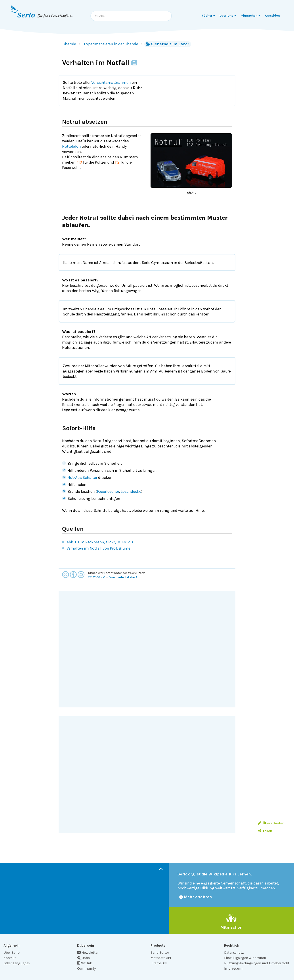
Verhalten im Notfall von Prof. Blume (98, 548)
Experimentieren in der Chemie (111, 44)
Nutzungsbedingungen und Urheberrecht (257, 963)
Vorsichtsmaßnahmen (111, 82)
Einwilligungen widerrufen (245, 958)
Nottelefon (72, 146)
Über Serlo (12, 952)
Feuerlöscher (108, 491)
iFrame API (159, 963)
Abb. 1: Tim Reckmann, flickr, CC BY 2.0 (100, 542)
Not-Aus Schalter (82, 478)
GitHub (85, 963)
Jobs (83, 958)
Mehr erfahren (196, 897)
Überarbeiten (271, 823)
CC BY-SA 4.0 (97, 577)
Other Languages (17, 963)
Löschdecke (131, 491)
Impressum (233, 968)
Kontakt (10, 958)
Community (86, 968)
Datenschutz (234, 952)
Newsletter (88, 952)
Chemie (69, 44)
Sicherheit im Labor (168, 44)
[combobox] (131, 16)
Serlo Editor (160, 952)
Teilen (265, 831)
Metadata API (161, 958)
